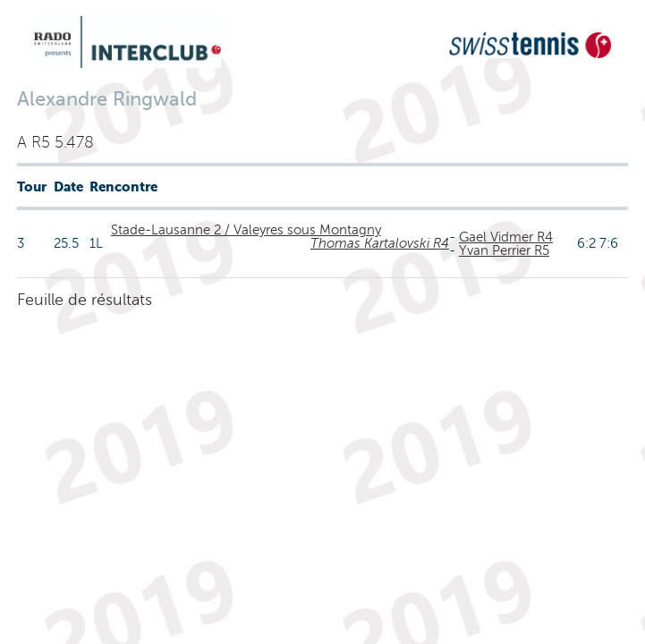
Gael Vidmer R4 (506, 237)
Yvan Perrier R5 (504, 250)
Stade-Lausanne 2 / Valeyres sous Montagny (246, 230)
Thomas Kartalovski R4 (380, 243)
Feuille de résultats (85, 300)
